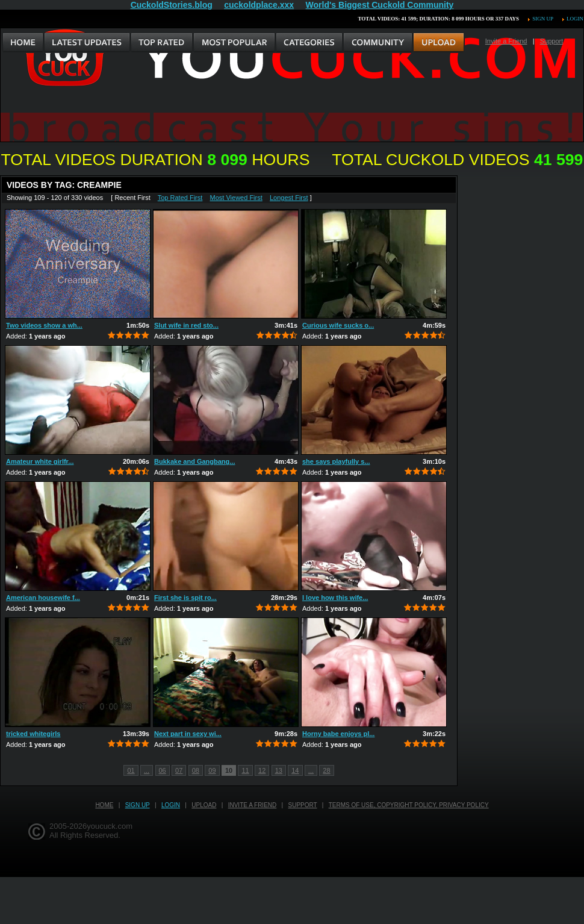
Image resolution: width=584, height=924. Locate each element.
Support (552, 41)
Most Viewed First (236, 198)
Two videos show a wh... (44, 325)
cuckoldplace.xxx (259, 5)
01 (131, 770)
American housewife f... (43, 598)
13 (279, 770)
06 (163, 770)
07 (179, 770)
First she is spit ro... (185, 598)
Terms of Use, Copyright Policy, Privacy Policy (409, 805)
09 (212, 770)
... (147, 770)
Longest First (289, 198)
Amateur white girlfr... (40, 461)
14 (295, 770)
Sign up (542, 19)
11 (245, 770)
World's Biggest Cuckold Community (380, 5)
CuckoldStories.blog (172, 5)
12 (262, 770)
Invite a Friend (506, 41)
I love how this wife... (335, 598)
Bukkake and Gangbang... (194, 461)
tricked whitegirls (33, 734)
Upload (204, 805)
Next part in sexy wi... (188, 734)
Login (575, 19)
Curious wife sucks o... (338, 325)
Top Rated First (180, 198)
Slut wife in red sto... (186, 325)
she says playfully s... (336, 461)
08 (196, 770)
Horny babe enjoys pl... (338, 734)
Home (104, 805)
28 (326, 770)
